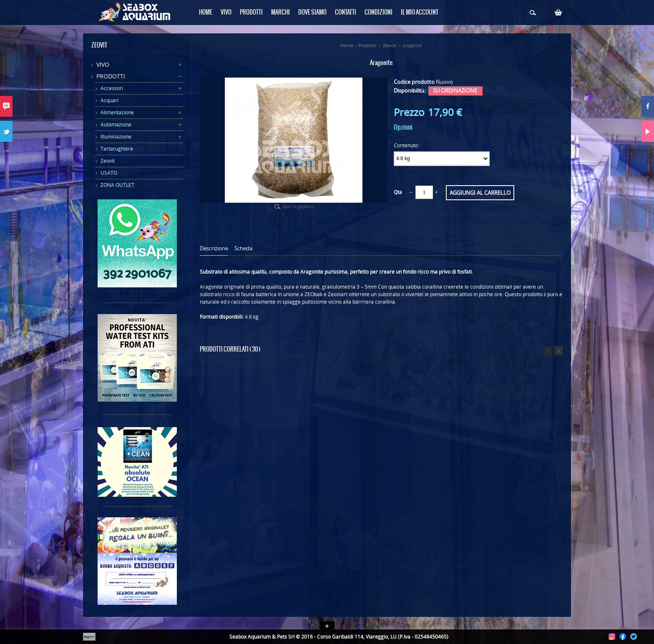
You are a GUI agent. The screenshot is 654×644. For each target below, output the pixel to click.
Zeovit (108, 161)
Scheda (243, 248)
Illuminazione (116, 137)
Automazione (116, 125)
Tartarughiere (117, 149)
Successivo (558, 351)
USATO (109, 173)
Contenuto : (408, 145)
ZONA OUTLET (117, 185)
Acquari (109, 100)
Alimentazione (117, 112)
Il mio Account (420, 13)
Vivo (103, 64)
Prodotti (111, 76)
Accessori (112, 88)
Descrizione (214, 248)
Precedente (548, 351)
